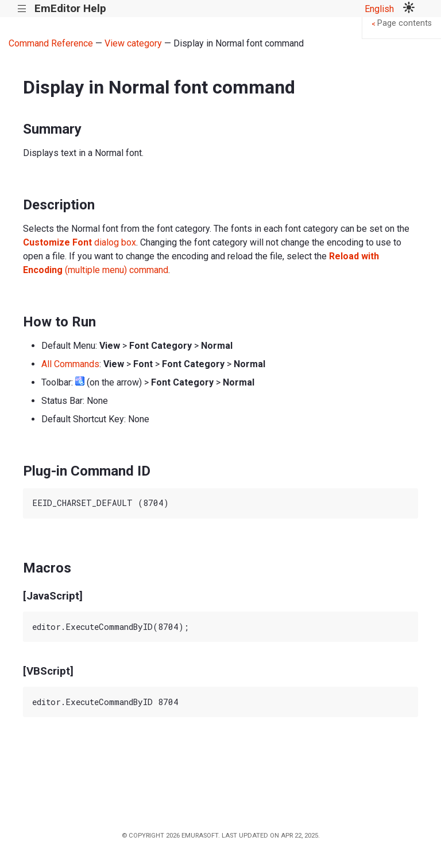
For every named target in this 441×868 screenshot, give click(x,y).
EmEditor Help (70, 8)
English (379, 9)
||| (22, 9)
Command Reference (51, 43)
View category (133, 43)
